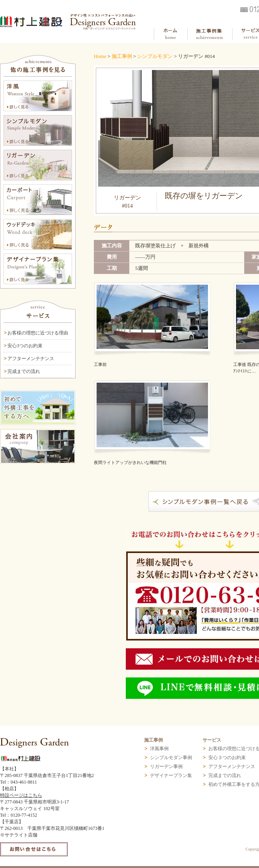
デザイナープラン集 (171, 775)
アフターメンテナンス (31, 359)
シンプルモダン (155, 56)
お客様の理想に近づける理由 (38, 333)
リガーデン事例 (166, 766)
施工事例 (122, 56)
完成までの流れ (24, 371)
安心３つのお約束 (227, 758)
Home (100, 56)
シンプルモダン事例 (171, 758)
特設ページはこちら (21, 795)
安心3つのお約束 (25, 346)
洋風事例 (159, 749)
